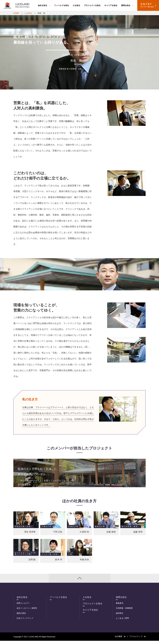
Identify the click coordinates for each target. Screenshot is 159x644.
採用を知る (127, 5)
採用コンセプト (23, 606)
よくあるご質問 (122, 621)
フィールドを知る (61, 5)
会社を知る (44, 5)
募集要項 (120, 606)
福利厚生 (120, 616)
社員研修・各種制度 (124, 611)
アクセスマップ (137, 640)
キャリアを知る (111, 5)
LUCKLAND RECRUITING (17, 5)
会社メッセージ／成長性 (27, 611)
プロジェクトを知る (92, 5)
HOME (16, 13)
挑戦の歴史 (21, 616)
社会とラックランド (25, 621)
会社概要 (120, 640)
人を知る (76, 5)
